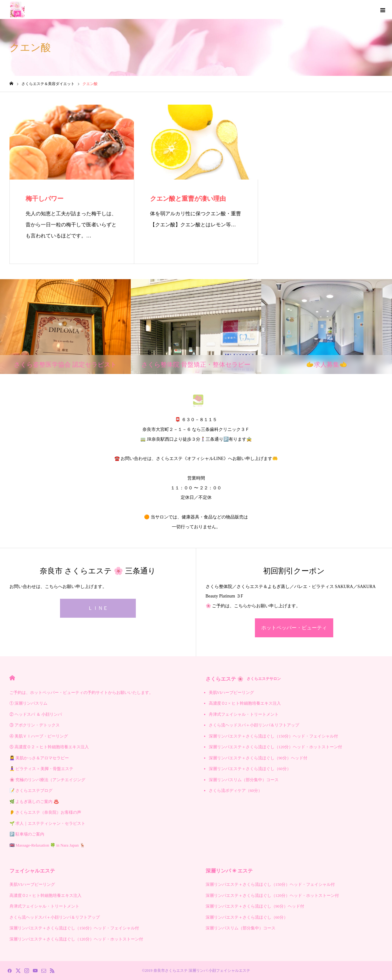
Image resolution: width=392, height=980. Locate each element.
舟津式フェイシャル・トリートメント (244, 714)
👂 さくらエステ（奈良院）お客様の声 (45, 812)
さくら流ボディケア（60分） (235, 790)
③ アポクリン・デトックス (35, 725)
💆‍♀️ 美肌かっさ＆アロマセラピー (39, 758)
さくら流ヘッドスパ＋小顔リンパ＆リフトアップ (254, 725)
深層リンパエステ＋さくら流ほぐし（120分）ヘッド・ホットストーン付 (276, 747)
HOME (12, 678)
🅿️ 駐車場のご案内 (27, 834)
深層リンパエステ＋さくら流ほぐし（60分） (250, 769)
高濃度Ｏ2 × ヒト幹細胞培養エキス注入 (245, 703)
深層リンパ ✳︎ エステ (229, 871)
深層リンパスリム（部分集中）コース (244, 780)
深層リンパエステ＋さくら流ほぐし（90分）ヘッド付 (258, 758)
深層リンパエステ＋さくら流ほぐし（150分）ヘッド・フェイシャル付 (274, 736)
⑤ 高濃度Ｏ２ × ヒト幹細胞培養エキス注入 (49, 747)
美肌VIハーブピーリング (232, 692)
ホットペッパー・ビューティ (294, 628)
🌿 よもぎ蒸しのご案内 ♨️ (34, 802)
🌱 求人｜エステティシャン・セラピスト (47, 823)
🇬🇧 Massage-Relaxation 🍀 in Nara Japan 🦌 (47, 845)
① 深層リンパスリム (28, 703)
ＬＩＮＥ (98, 608)
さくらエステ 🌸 (243, 679)
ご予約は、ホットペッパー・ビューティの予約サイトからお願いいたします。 (81, 692)
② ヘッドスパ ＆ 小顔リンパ (36, 714)
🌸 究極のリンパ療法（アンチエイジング (47, 780)
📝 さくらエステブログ (31, 790)
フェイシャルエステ (32, 871)
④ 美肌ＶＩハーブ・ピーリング (39, 736)
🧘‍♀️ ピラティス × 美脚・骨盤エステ (41, 769)
